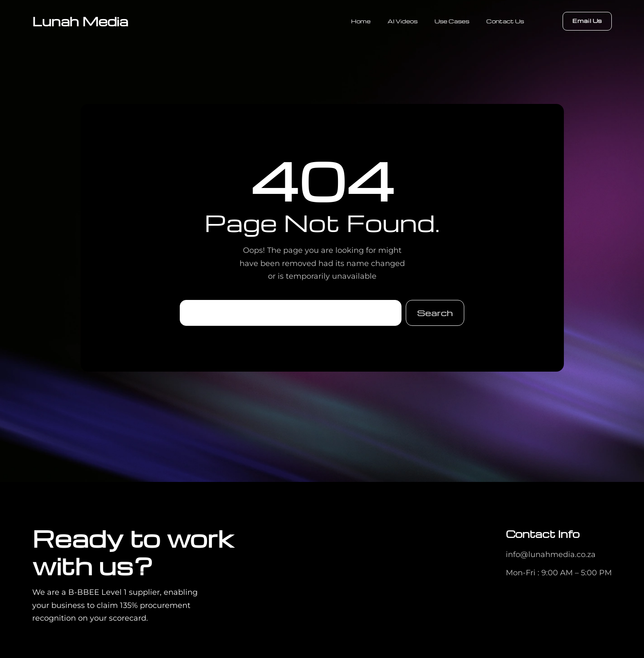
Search (435, 313)
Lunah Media (80, 21)
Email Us (587, 21)
